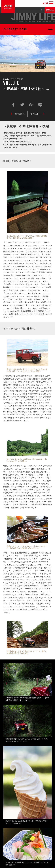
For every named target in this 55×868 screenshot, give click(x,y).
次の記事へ (36, 114)
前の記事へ (20, 114)
